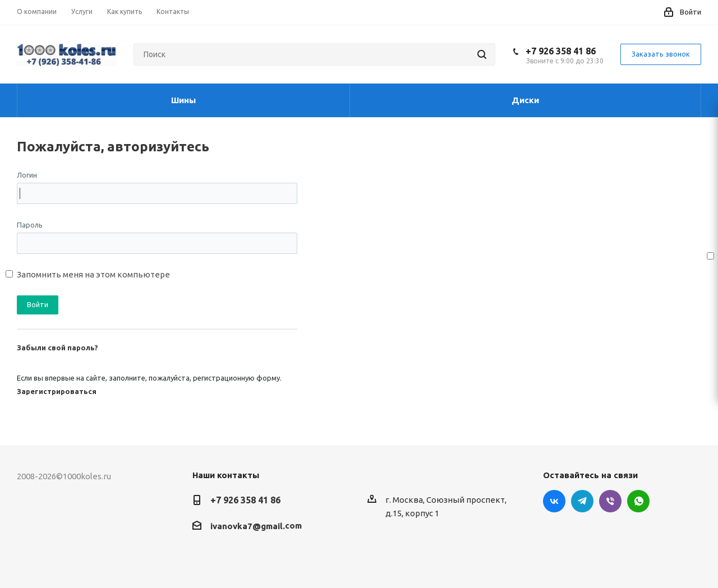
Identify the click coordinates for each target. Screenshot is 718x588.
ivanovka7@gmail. (248, 526)
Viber (610, 501)
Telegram (582, 501)
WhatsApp (638, 501)
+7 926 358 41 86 (561, 51)
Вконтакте (554, 501)
